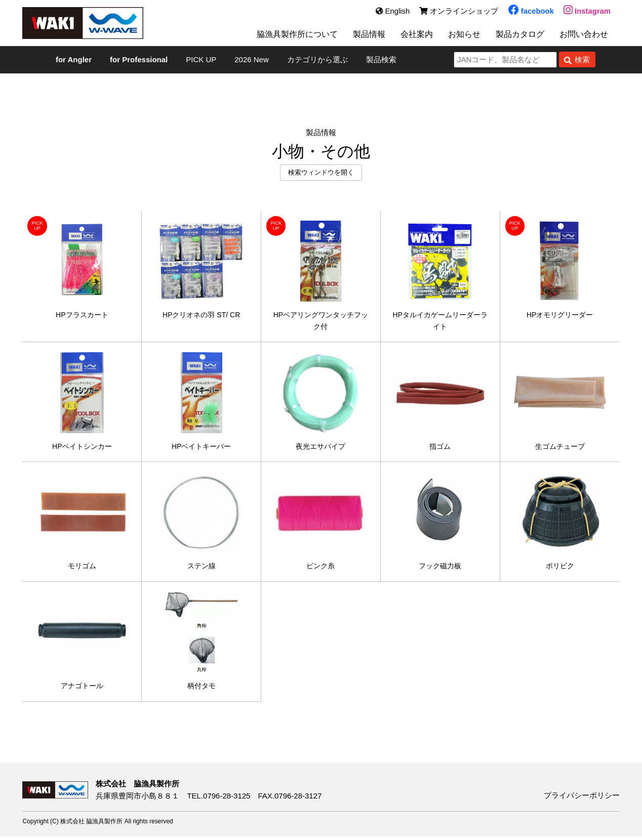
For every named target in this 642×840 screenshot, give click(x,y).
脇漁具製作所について (287, 37)
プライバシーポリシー (582, 799)
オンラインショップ (458, 11)
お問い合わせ (586, 37)
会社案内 (412, 37)
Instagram (587, 11)
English (391, 11)
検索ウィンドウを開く (321, 172)
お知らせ (461, 37)
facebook (530, 11)
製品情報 (362, 37)
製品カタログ (519, 37)
